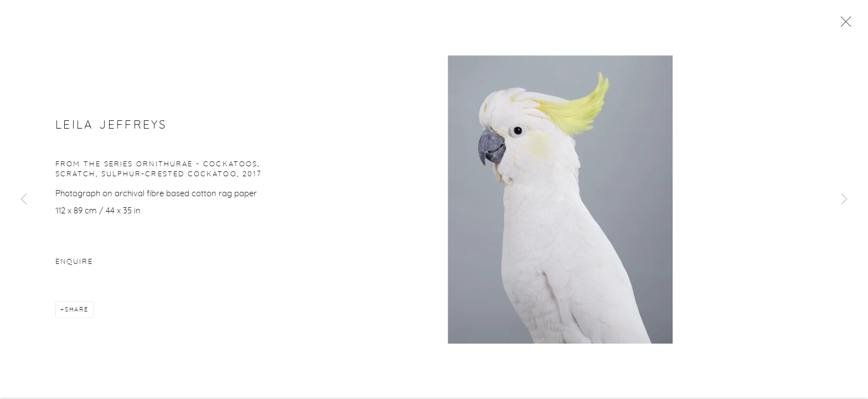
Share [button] (77, 311)
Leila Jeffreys (111, 126)
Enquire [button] (74, 263)
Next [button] (844, 199)
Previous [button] (24, 199)
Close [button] (843, 25)
